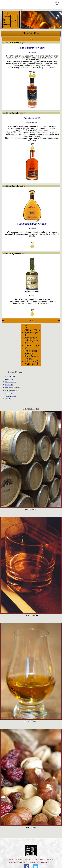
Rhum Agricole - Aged (15, 43)
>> (59, 39)
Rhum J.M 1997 (32, 291)
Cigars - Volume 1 (10, 382)
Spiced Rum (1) (32, 361)
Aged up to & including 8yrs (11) (31, 340)
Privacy (28, 860)
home (11, 860)
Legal (35, 860)
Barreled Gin (9, 379)
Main (31, 39)
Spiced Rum (9, 393)
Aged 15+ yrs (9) (33, 330)
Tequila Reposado (11, 396)
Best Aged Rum (31, 509)
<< (3, 39)
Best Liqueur (31, 827)
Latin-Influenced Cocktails (13, 388)
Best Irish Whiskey (31, 615)
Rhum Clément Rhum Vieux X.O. (32, 224)
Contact (50, 860)
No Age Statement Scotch (13, 391)
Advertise (19, 860)
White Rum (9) (31, 364)
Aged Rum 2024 (10, 376)
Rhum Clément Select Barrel (32, 48)
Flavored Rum (9, 385)
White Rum (9, 399)
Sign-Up (42, 860)
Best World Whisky (31, 721)
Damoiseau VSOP (32, 118)
